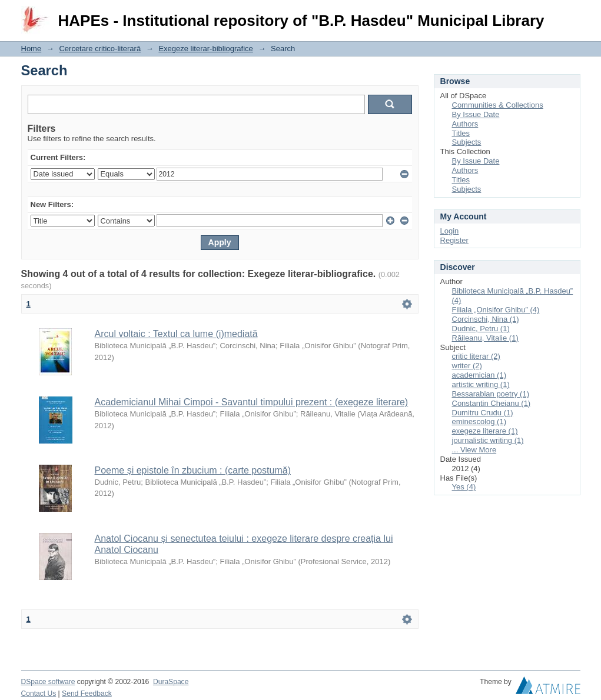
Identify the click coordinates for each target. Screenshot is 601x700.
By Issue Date (476, 114)
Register (454, 240)
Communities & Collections (498, 105)
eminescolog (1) (479, 421)
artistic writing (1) (481, 384)
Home (31, 49)
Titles (461, 133)
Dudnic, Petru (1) (481, 329)
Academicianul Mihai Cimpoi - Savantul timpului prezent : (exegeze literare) (252, 402)
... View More (474, 450)
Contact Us (39, 694)
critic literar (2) (476, 356)
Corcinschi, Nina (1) (486, 319)
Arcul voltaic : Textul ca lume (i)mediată (176, 334)
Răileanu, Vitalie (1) (485, 338)
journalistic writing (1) (488, 440)
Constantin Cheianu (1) (492, 403)
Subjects (467, 142)
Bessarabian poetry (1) (491, 394)
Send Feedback (87, 694)
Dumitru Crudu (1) (483, 413)
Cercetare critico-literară (100, 49)
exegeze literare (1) (485, 431)
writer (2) (467, 366)
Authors (465, 124)
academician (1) (479, 375)
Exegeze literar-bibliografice (205, 49)
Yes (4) (464, 487)
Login (571, 14)
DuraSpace (171, 682)
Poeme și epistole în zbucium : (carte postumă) (193, 470)
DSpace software (48, 682)
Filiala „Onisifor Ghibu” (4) (496, 310)
